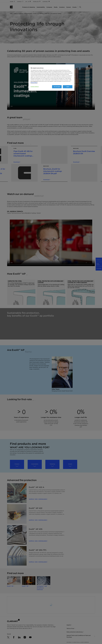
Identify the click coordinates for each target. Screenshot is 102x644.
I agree (68, 87)
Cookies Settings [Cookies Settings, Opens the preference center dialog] (35, 87)
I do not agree (57, 87)
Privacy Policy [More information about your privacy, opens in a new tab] (34, 83)
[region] (51, 78)
